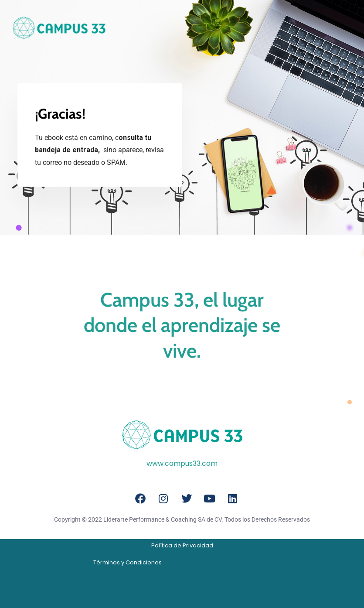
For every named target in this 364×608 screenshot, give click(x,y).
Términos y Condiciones (128, 562)
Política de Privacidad (182, 545)
